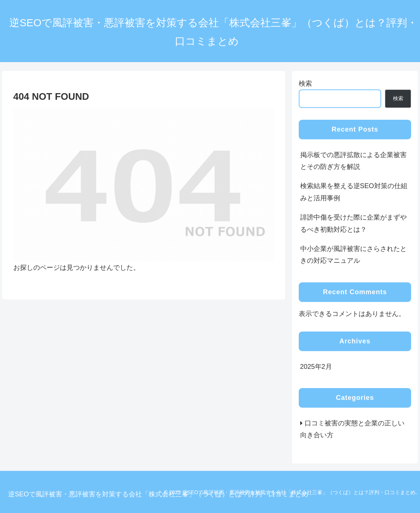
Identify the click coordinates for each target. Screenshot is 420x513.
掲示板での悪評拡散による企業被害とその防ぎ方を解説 (353, 161)
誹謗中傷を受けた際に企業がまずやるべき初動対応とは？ (353, 223)
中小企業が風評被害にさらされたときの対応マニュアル (353, 255)
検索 (305, 84)
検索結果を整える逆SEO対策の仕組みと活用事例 (354, 192)
